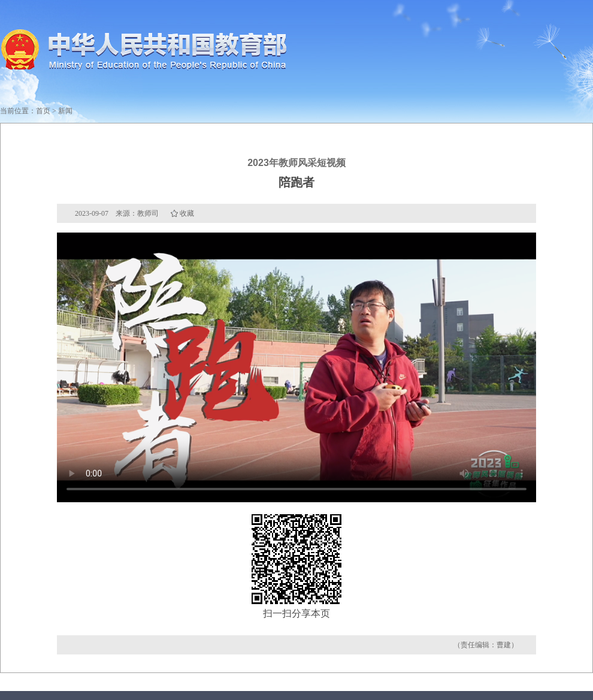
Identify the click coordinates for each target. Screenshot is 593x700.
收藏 (187, 213)
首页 (43, 111)
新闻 (65, 111)
